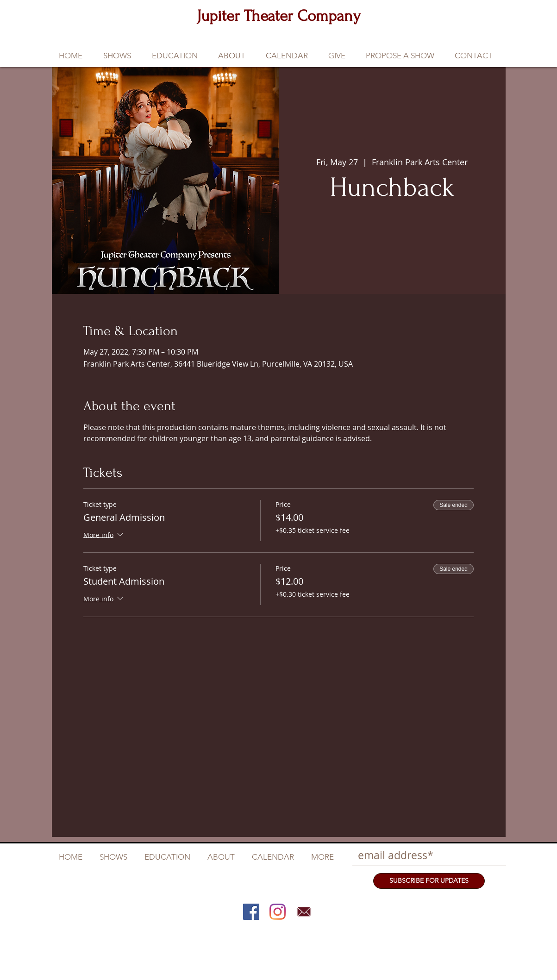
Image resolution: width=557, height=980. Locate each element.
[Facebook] (251, 912)
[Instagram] (278, 912)
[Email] (304, 912)
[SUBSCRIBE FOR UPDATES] (429, 881)
